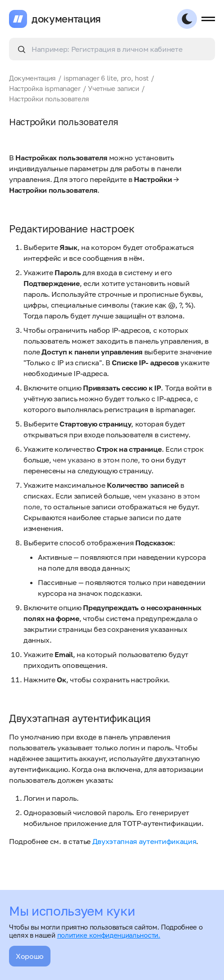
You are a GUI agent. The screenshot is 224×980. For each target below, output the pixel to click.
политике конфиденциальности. (109, 935)
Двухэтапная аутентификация (144, 841)
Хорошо (30, 956)
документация (66, 19)
